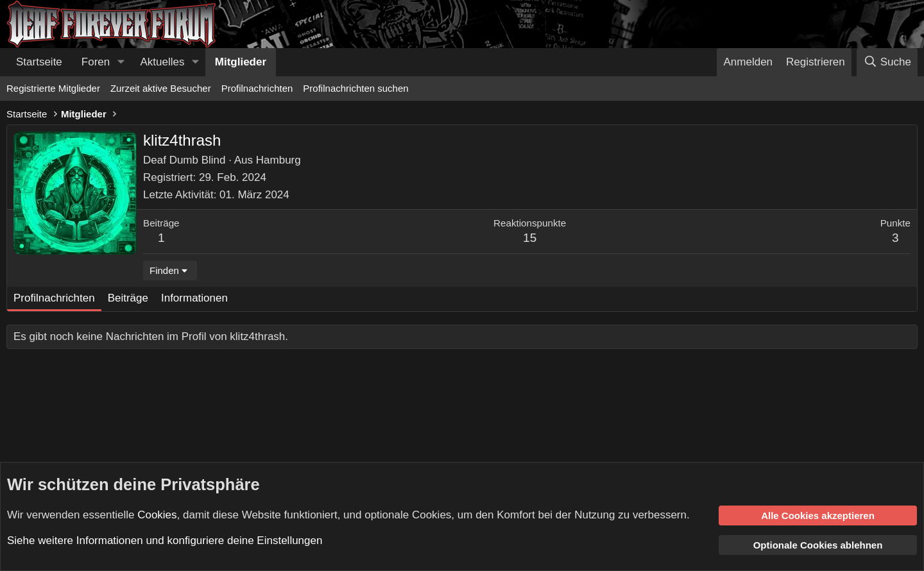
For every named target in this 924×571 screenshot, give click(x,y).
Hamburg (278, 160)
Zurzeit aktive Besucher (161, 88)
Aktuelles (163, 62)
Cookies (157, 514)
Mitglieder (241, 62)
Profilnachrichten (257, 88)
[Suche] (887, 62)
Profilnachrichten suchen (355, 88)
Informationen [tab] (194, 298)
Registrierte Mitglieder (53, 88)
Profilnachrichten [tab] (54, 298)
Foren (96, 62)
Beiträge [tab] (128, 298)
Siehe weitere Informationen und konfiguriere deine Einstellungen (165, 541)
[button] (121, 62)
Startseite (39, 62)
